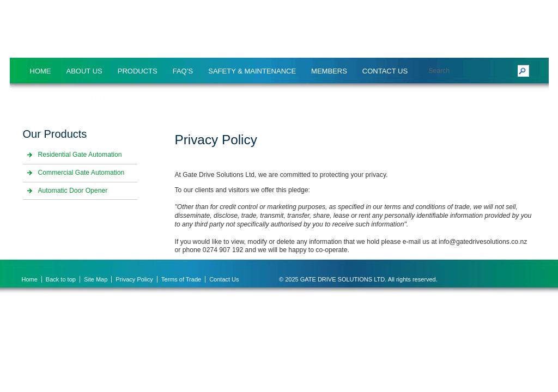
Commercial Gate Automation (81, 173)
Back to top (61, 279)
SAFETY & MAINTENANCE (252, 71)
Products (138, 71)
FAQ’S (183, 71)
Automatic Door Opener (73, 191)
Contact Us (385, 71)
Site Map (96, 279)
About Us (84, 71)
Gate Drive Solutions (73, 98)
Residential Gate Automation (80, 155)
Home (41, 71)
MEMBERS (329, 71)
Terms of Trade (181, 279)
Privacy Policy (134, 279)
